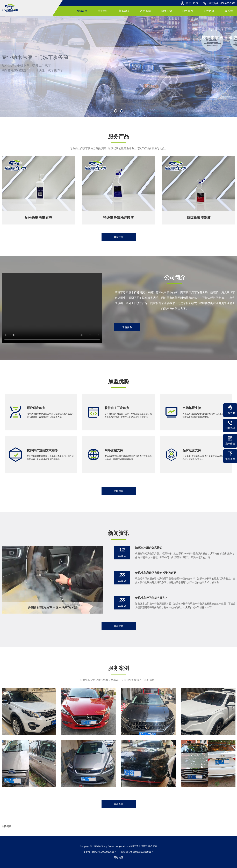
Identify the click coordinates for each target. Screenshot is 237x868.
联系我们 (230, 11)
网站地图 (119, 857)
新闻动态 (124, 11)
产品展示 (145, 11)
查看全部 (119, 237)
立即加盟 (119, 491)
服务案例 (188, 11)
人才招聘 (209, 11)
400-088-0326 (228, 3)
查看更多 (119, 626)
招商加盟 (167, 11)
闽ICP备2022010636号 (105, 852)
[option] (118, 66)
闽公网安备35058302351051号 (137, 852)
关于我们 (103, 11)
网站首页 (82, 11)
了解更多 (127, 327)
